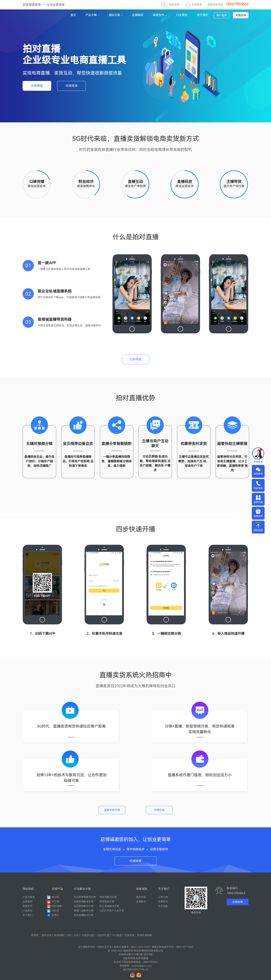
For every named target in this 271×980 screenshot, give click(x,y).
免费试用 (241, 15)
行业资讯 (182, 15)
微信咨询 (174, 5)
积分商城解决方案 (109, 906)
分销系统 (129, 935)
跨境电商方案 (107, 902)
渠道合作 (160, 15)
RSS (69, 935)
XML (76, 935)
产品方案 (92, 15)
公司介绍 (163, 897)
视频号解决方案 (108, 897)
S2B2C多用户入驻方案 (112, 911)
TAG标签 (117, 935)
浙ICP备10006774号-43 (135, 970)
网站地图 (59, 935)
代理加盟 (135, 861)
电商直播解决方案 (84, 915)
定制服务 (141, 902)
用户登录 (222, 15)
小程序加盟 (88, 935)
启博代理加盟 (145, 935)
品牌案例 (138, 15)
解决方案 (116, 15)
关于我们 (202, 15)
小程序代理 (103, 935)
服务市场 (141, 897)
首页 (73, 15)
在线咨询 (72, 86)
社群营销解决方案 (84, 902)
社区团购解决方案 (84, 906)
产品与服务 (29, 897)
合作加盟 (163, 906)
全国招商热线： (228, 5)
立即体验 (37, 86)
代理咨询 (159, 810)
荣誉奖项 (163, 902)
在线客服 (197, 5)
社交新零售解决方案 (85, 897)
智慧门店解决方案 (84, 911)
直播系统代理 (112, 810)
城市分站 (46, 935)
